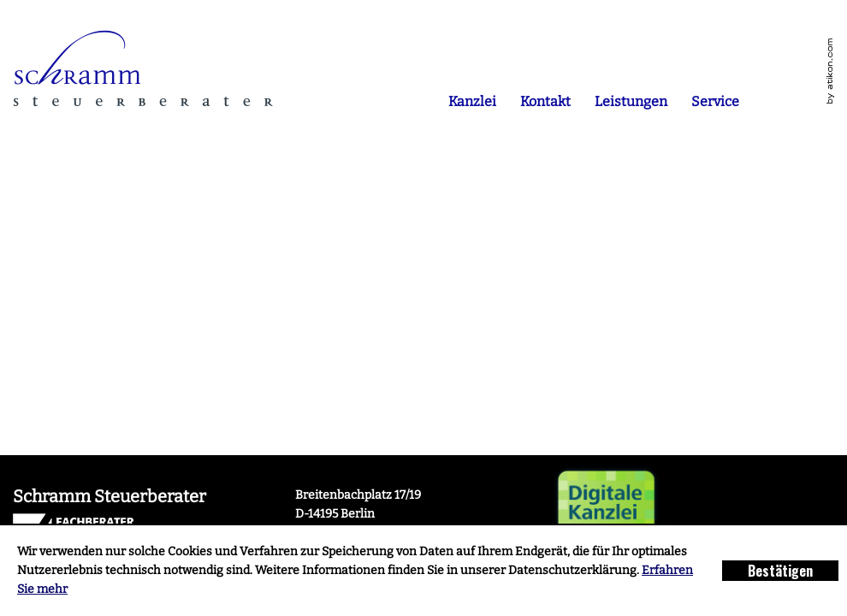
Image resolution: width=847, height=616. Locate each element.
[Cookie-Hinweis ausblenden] (780, 571)
